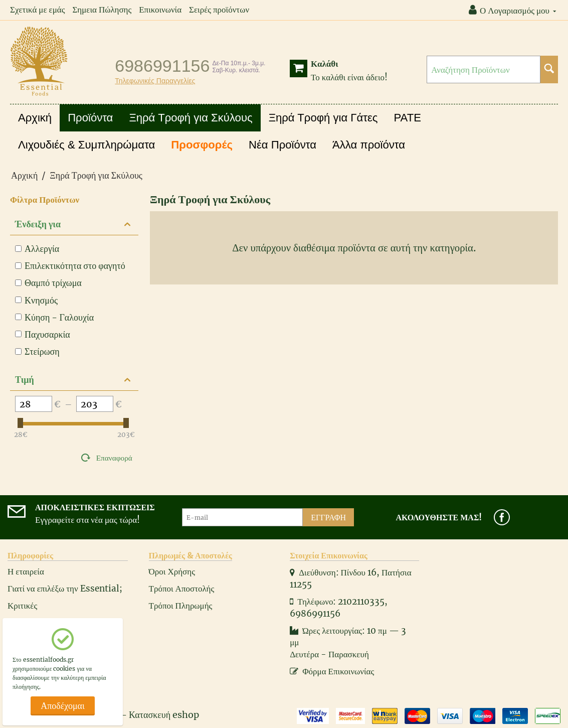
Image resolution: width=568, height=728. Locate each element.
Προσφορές (202, 145)
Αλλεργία (37, 249)
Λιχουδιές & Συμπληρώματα (86, 145)
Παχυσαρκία (43, 334)
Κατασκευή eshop (164, 715)
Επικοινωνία (160, 10)
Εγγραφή (328, 517)
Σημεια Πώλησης (102, 10)
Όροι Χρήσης (172, 571)
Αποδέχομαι (63, 706)
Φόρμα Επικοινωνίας (332, 671)
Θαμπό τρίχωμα (48, 283)
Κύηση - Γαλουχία (54, 317)
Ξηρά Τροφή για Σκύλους (191, 118)
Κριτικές (22, 606)
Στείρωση (37, 351)
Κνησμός (36, 300)
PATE (408, 118)
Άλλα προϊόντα (369, 145)
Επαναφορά (114, 458)
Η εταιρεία (26, 571)
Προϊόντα (90, 118)
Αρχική (35, 118)
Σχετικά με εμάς (37, 10)
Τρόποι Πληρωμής (181, 606)
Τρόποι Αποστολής (182, 589)
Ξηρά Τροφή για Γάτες (323, 118)
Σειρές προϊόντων (219, 10)
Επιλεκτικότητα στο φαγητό (70, 266)
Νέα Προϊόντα (282, 145)
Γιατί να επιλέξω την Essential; (65, 589)
